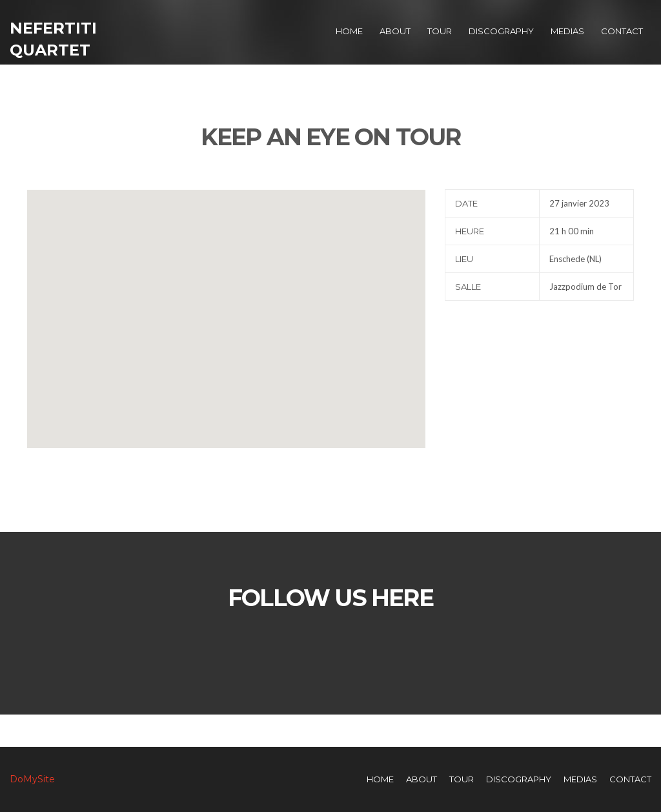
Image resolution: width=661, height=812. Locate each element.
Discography (501, 31)
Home (349, 31)
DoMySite (32, 779)
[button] (226, 307)
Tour (440, 31)
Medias (567, 31)
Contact (622, 31)
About (395, 31)
